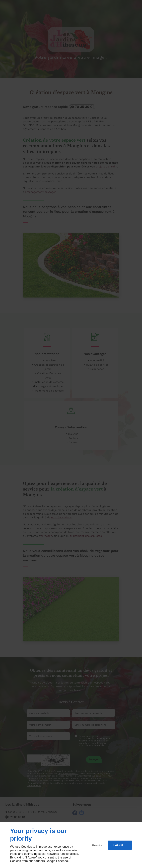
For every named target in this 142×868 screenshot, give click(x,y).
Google (50, 861)
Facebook (63, 861)
